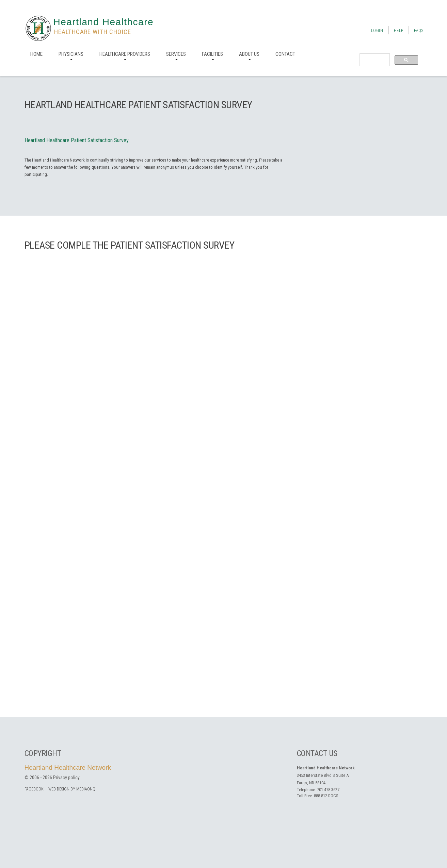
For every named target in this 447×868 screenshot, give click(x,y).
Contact (285, 54)
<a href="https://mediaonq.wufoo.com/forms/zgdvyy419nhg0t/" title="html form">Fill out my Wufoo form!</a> (224, 482)
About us (249, 54)
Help (399, 31)
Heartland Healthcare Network (68, 767)
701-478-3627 (328, 790)
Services (176, 54)
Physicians (71, 54)
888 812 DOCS (326, 796)
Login (377, 31)
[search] (374, 60)
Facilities (212, 54)
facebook (34, 789)
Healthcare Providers (125, 54)
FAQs (419, 31)
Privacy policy (66, 778)
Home (36, 54)
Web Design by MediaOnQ (72, 789)
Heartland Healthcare (104, 22)
